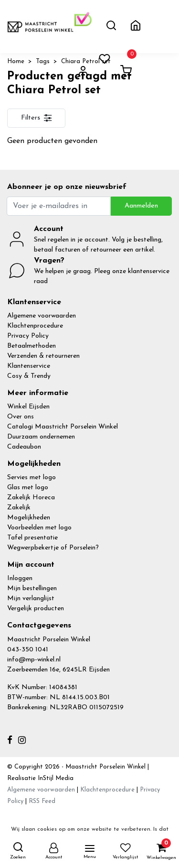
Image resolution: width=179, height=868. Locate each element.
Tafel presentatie (32, 538)
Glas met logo (28, 488)
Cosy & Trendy (29, 376)
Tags (43, 61)
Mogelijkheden (29, 518)
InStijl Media (55, 778)
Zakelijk (19, 508)
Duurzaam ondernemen (41, 437)
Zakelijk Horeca (31, 498)
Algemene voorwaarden (42, 316)
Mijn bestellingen (32, 588)
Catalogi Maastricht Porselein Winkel (63, 427)
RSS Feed (42, 801)
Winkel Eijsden (28, 407)
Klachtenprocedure (35, 326)
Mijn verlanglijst (31, 599)
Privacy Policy (28, 336)
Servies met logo (32, 478)
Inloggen (20, 578)
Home (16, 61)
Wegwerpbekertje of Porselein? (53, 548)
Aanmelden (141, 206)
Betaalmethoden (32, 346)
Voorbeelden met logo (39, 528)
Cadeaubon (24, 447)
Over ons (21, 417)
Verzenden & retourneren (43, 356)
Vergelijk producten (36, 609)
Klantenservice (29, 366)
